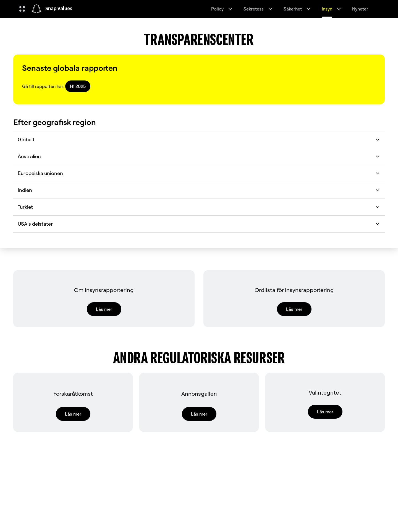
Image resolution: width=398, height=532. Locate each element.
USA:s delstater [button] (199, 224)
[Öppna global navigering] (22, 9)
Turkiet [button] (199, 207)
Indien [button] (199, 190)
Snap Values (59, 9)
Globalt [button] (199, 139)
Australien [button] (199, 156)
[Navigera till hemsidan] (36, 9)
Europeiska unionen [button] (199, 173)
